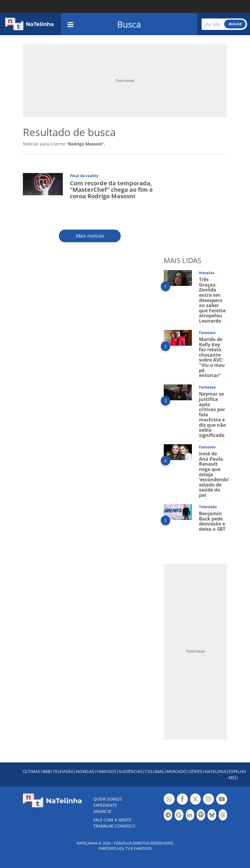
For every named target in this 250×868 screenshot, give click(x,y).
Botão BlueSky (212, 816)
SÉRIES (196, 771)
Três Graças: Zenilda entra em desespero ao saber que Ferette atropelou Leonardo (212, 300)
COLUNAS (154, 771)
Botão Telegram (168, 816)
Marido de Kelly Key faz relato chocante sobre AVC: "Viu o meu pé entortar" (212, 357)
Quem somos (108, 799)
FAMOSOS (106, 771)
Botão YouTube (222, 800)
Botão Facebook (182, 800)
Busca (129, 24)
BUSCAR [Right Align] (235, 24)
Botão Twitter (196, 800)
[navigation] (70, 24)
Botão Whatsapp (169, 800)
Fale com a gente (112, 820)
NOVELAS (85, 771)
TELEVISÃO (63, 771)
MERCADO (176, 771)
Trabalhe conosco (114, 826)
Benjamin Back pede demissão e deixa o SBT (212, 521)
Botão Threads (223, 816)
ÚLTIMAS (32, 771)
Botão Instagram (208, 800)
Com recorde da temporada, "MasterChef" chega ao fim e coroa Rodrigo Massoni (111, 190)
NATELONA (215, 771)
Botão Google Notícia (179, 816)
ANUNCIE (102, 811)
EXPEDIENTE (105, 805)
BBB (47, 771)
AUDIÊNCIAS (131, 771)
